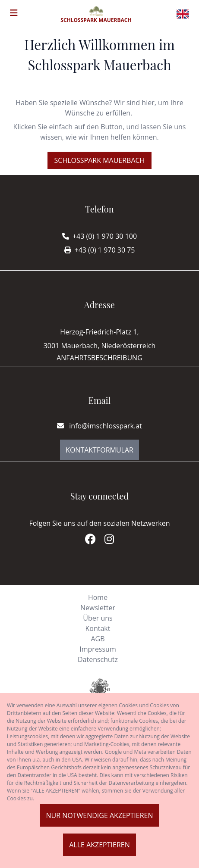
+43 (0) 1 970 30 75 (105, 250)
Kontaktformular (99, 450)
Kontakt (98, 628)
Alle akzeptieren (99, 845)
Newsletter (98, 608)
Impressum (98, 649)
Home (98, 597)
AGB (98, 639)
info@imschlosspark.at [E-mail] (99, 426)
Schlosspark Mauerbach (100, 160)
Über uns (98, 618)
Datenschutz (98, 659)
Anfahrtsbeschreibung (99, 358)
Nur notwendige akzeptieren (99, 815)
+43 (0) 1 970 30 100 (105, 236)
